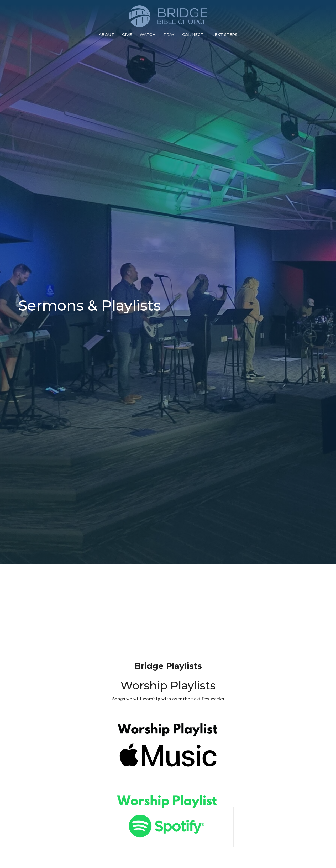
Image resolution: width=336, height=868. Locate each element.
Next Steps (224, 35)
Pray (169, 35)
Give (127, 35)
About (106, 35)
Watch (148, 35)
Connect (193, 35)
